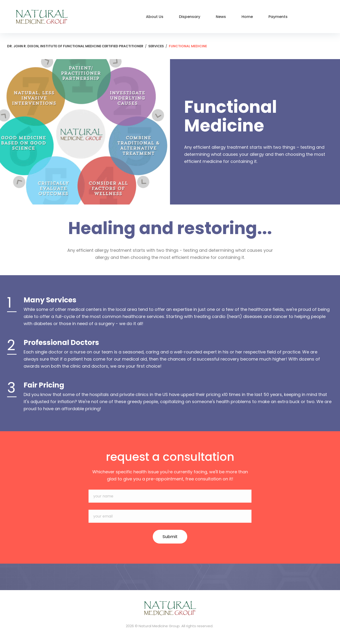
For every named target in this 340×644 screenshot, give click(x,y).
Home (247, 17)
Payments (278, 17)
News (221, 17)
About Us (155, 17)
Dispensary (190, 17)
